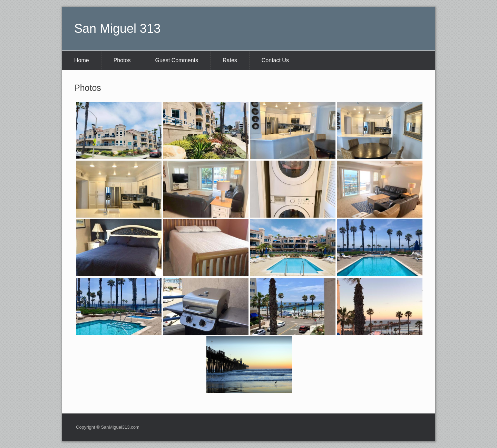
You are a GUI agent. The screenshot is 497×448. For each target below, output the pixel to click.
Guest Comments (177, 60)
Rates (230, 60)
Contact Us (275, 60)
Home (82, 60)
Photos (122, 60)
